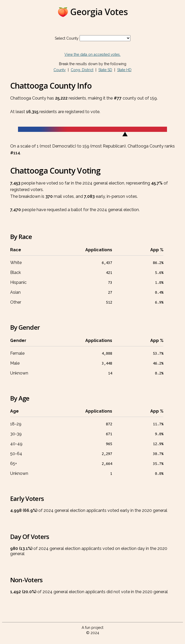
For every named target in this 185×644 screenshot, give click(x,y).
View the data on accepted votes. (92, 54)
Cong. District (82, 70)
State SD (105, 70)
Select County (67, 38)
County (60, 70)
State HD (124, 70)
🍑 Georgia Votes (92, 12)
